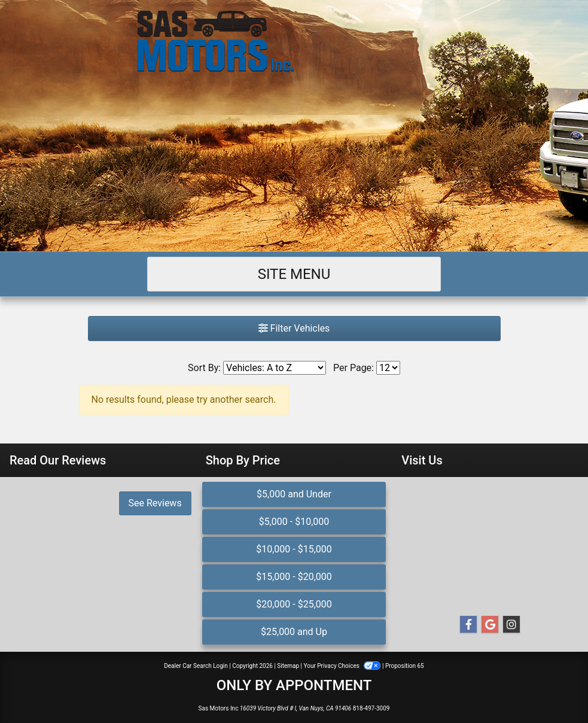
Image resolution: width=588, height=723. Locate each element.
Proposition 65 (405, 666)
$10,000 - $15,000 (294, 549)
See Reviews (155, 503)
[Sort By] (275, 368)
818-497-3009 (371, 708)
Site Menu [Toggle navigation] (294, 274)
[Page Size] (388, 368)
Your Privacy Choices (343, 666)
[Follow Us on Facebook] (468, 625)
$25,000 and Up (294, 632)
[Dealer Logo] (294, 41)
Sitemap (288, 666)
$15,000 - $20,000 (294, 577)
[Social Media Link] (511, 625)
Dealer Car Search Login (196, 666)
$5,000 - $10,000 (294, 522)
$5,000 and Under (294, 494)
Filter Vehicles (294, 328)
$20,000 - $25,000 (294, 604)
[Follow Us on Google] (490, 625)
